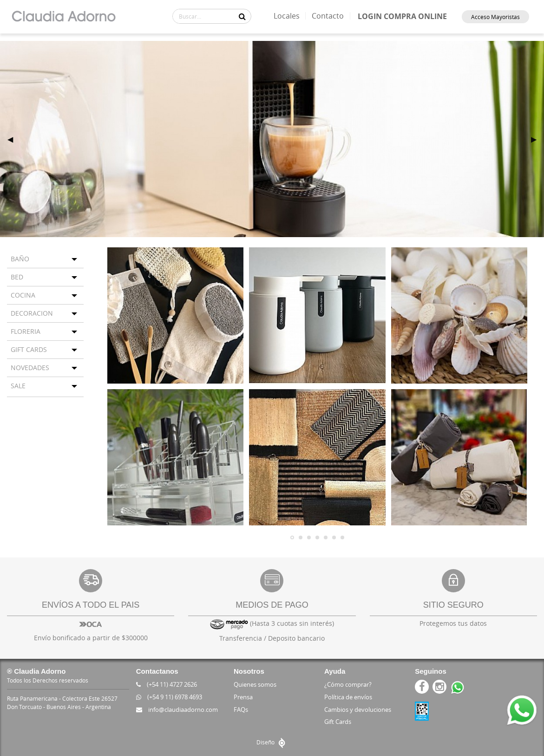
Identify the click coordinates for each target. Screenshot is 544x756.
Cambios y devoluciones (358, 710)
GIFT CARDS (29, 349)
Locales (287, 16)
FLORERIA (26, 331)
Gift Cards (338, 722)
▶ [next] (537, 139)
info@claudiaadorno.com (177, 710)
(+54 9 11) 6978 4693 (169, 697)
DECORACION (32, 313)
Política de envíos (348, 697)
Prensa (243, 697)
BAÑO (20, 259)
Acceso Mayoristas (495, 17)
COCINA (23, 295)
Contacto (328, 16)
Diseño (272, 742)
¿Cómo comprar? (348, 684)
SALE (18, 386)
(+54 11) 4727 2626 (167, 684)
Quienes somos (255, 684)
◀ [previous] (14, 139)
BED (17, 277)
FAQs (241, 710)
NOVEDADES (30, 368)
